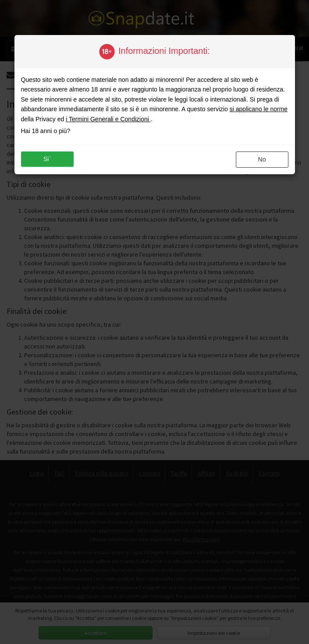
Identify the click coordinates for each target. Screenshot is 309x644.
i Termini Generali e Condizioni (108, 119)
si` (47, 159)
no (262, 159)
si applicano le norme (259, 109)
